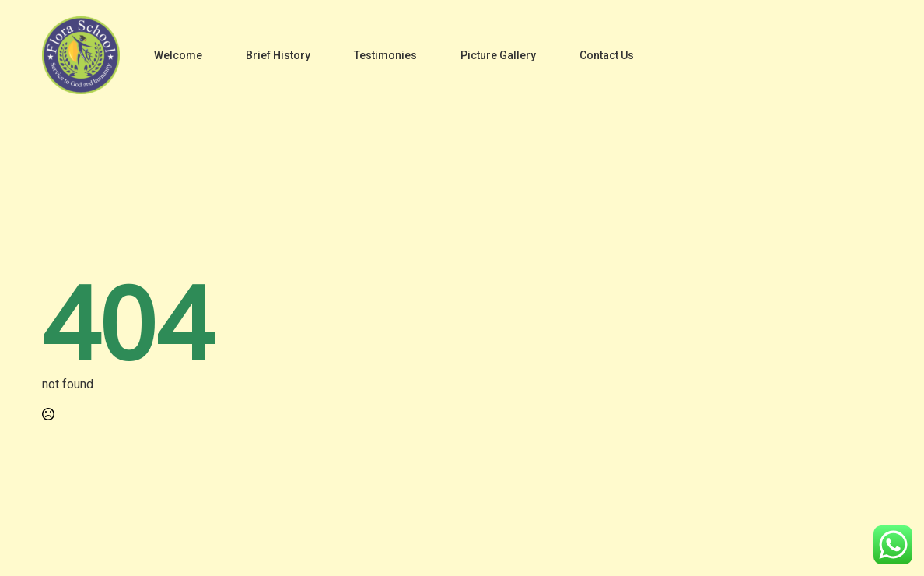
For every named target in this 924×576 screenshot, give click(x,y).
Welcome (178, 55)
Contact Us (607, 55)
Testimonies (385, 55)
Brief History (278, 55)
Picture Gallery (498, 55)
